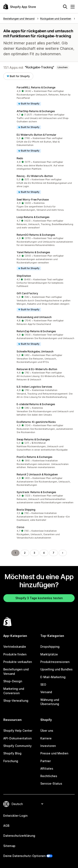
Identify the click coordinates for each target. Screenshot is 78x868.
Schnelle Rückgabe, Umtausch (35, 351)
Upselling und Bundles (56, 669)
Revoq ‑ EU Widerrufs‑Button (35, 176)
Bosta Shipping (26, 510)
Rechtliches (49, 776)
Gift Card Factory (27, 293)
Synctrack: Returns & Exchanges (36, 492)
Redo (20, 158)
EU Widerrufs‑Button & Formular (37, 135)
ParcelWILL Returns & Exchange (36, 87)
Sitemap (9, 846)
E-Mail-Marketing (53, 677)
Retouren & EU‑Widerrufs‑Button (37, 369)
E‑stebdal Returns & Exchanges (36, 404)
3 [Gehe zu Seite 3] (34, 553)
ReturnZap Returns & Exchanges (36, 331)
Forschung (11, 761)
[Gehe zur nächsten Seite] (63, 553)
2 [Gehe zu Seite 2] (25, 553)
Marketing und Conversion (14, 691)
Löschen (63, 67)
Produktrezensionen (55, 662)
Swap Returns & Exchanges (33, 439)
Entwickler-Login (15, 816)
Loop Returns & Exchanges (33, 217)
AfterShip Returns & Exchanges (36, 111)
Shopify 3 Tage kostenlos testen (39, 598)
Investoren (48, 746)
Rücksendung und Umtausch (34, 317)
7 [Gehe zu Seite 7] (53, 553)
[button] (39, 96)
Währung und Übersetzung (50, 702)
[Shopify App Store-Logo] (20, 7)
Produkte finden (15, 654)
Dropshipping (50, 647)
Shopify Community (17, 746)
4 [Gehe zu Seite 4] (44, 553)
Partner (46, 761)
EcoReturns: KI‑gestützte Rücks (36, 422)
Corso (20, 527)
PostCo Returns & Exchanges (35, 457)
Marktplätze (49, 654)
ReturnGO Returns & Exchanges (36, 235)
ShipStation (24, 276)
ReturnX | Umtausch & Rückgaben (37, 474)
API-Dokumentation (17, 738)
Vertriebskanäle (15, 647)
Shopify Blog (12, 753)
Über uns (47, 731)
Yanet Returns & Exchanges (33, 252)
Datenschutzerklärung (19, 836)
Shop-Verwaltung (16, 701)
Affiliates (47, 768)
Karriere (46, 738)
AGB (6, 826)
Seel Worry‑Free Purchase (33, 200)
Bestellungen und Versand (16, 671)
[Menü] (73, 7)
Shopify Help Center (18, 731)
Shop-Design (13, 681)
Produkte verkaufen (18, 662)
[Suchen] (65, 7)
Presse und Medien (54, 753)
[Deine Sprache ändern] (27, 804)
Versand (46, 692)
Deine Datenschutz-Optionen (24, 856)
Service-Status (51, 783)
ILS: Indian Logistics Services (34, 387)
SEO (43, 685)
